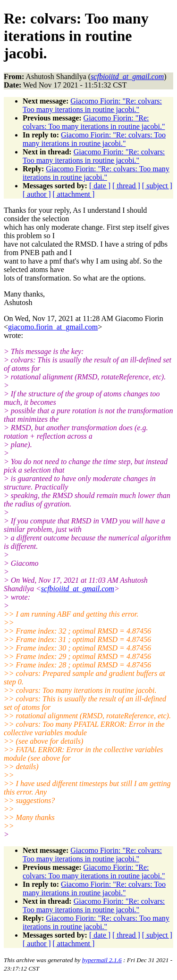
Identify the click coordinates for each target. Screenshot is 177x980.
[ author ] (37, 194)
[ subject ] (157, 186)
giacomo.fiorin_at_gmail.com (53, 327)
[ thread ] (126, 186)
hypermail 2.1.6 (102, 960)
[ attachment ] (74, 194)
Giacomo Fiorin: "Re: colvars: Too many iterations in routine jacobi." (92, 105)
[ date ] (100, 186)
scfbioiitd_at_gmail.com (78, 589)
